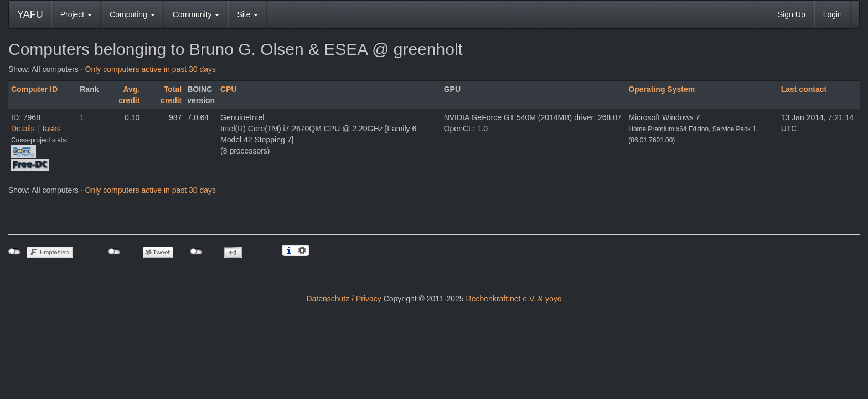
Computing (132, 14)
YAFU (30, 14)
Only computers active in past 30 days (151, 69)
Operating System (662, 89)
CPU (229, 89)
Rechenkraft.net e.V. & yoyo (514, 299)
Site (247, 14)
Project (76, 14)
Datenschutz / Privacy (343, 299)
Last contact (804, 89)
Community (196, 14)
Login (833, 14)
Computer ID (34, 89)
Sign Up (792, 14)
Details (23, 129)
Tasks (51, 129)
